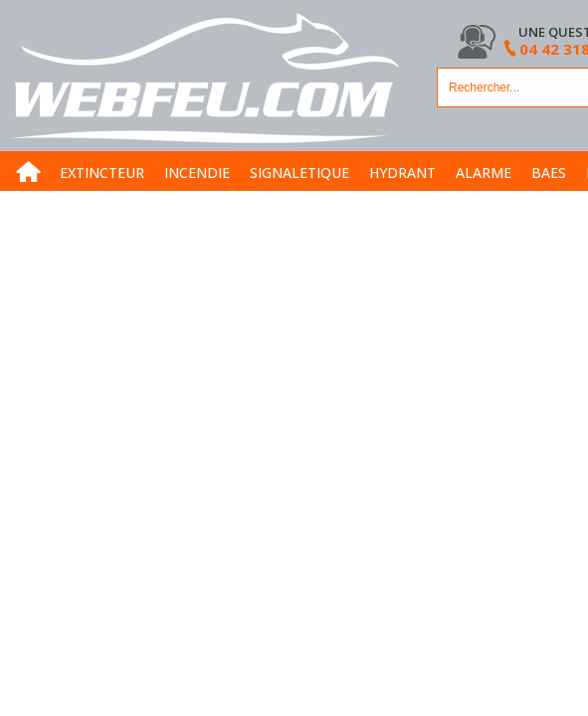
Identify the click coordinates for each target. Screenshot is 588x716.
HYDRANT (402, 173)
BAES (549, 173)
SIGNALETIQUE (299, 173)
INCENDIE (197, 173)
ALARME (484, 173)
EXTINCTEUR (102, 173)
